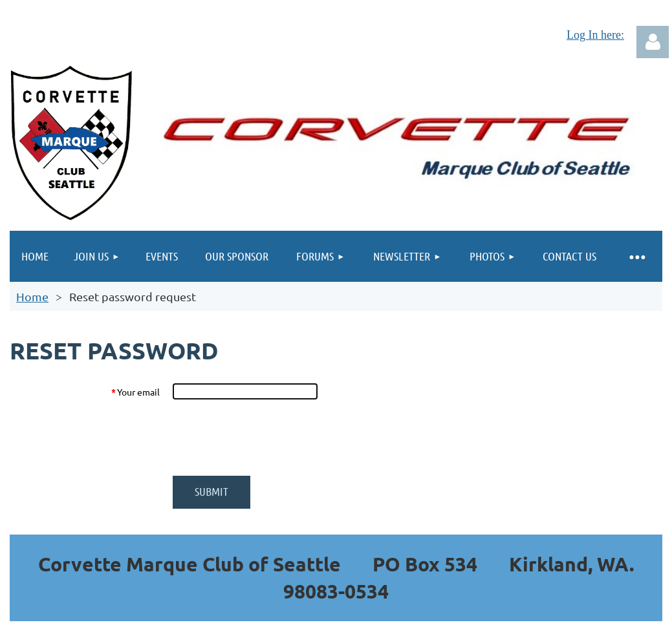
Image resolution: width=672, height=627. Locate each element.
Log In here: (595, 35)
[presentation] (271, 438)
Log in (653, 42)
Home (32, 296)
